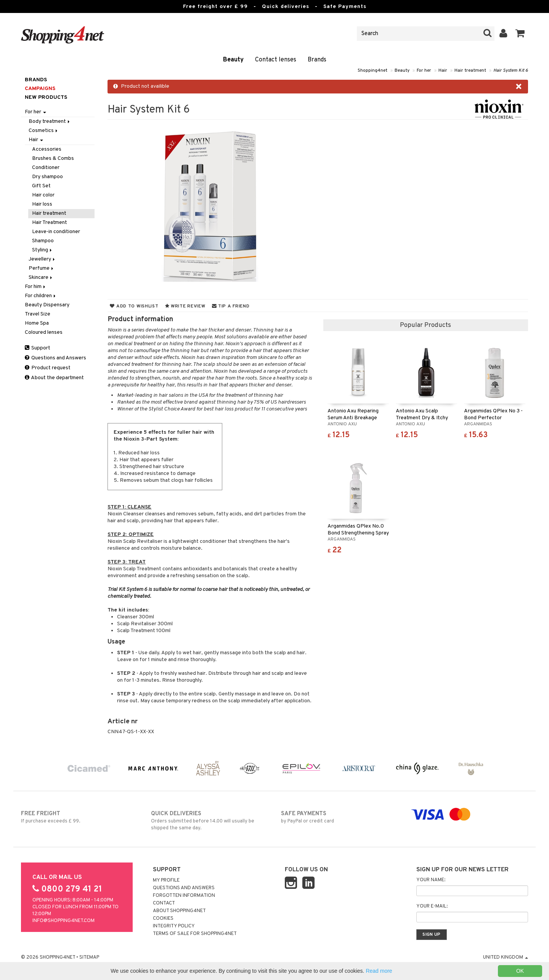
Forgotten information (184, 896)
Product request (48, 368)
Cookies (163, 919)
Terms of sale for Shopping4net (195, 934)
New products (46, 97)
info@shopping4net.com (63, 921)
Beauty (233, 60)
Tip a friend (231, 306)
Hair (443, 71)
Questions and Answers (55, 358)
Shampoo (43, 241)
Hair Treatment (50, 223)
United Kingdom (506, 957)
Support (38, 348)
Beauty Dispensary (47, 305)
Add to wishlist (134, 306)
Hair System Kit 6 (511, 71)
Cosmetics (44, 131)
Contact (164, 903)
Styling (43, 250)
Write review (185, 306)
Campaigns (40, 89)
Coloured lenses (44, 332)
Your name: (431, 880)
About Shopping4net (179, 911)
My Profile (166, 880)
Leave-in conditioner (56, 232)
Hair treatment (470, 71)
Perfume (42, 268)
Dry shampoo (47, 177)
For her (424, 71)
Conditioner (46, 168)
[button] (520, 34)
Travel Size (38, 314)
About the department (54, 378)
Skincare (41, 278)
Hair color (43, 195)
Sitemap (89, 957)
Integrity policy (174, 926)
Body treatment (50, 121)
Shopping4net (372, 71)
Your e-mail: (432, 906)
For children (41, 296)
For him (36, 287)
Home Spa (37, 323)
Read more (379, 971)
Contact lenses (276, 60)
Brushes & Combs (53, 159)
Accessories (47, 149)
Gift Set (41, 186)
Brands (317, 60)
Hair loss (42, 204)
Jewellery (42, 259)
